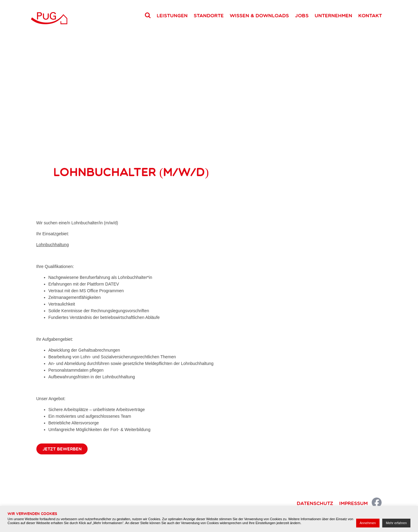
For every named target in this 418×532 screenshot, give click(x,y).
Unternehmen (333, 15)
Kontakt (370, 15)
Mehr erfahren (396, 523)
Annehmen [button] (368, 523)
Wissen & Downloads (259, 15)
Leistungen (172, 15)
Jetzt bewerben (62, 449)
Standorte (209, 15)
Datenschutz (315, 503)
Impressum (353, 503)
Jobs (302, 15)
